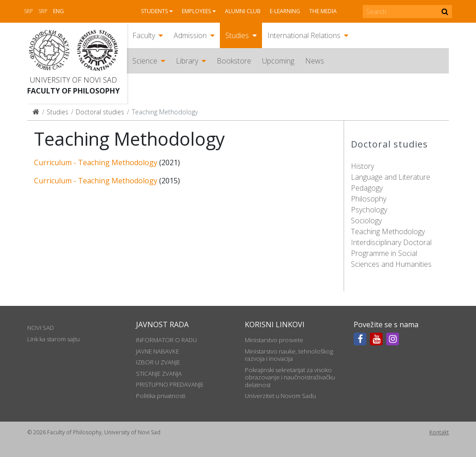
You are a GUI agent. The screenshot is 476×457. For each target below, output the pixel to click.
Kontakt (439, 432)
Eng (58, 11)
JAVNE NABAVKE (158, 351)
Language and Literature (391, 177)
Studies (237, 35)
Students (154, 11)
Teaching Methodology (388, 231)
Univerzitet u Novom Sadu (280, 396)
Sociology (366, 221)
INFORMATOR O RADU (166, 340)
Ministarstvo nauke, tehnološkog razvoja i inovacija (289, 355)
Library (187, 61)
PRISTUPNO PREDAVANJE (170, 384)
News (315, 61)
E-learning (285, 11)
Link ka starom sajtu (53, 339)
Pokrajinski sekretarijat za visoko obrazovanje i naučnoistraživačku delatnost (290, 377)
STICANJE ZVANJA (159, 373)
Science (145, 61)
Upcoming (278, 61)
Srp (29, 11)
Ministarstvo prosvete (274, 340)
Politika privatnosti (161, 396)
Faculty (144, 35)
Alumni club (243, 11)
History (362, 166)
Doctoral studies (100, 112)
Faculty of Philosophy (73, 91)
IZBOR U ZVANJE (158, 362)
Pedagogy (367, 188)
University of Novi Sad (73, 80)
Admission (190, 35)
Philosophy (369, 199)
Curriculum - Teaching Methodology (96, 162)
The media (323, 11)
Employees (196, 11)
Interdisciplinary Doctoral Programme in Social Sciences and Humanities (391, 253)
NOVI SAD (41, 328)
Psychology (369, 210)
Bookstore (234, 61)
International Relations (304, 35)
